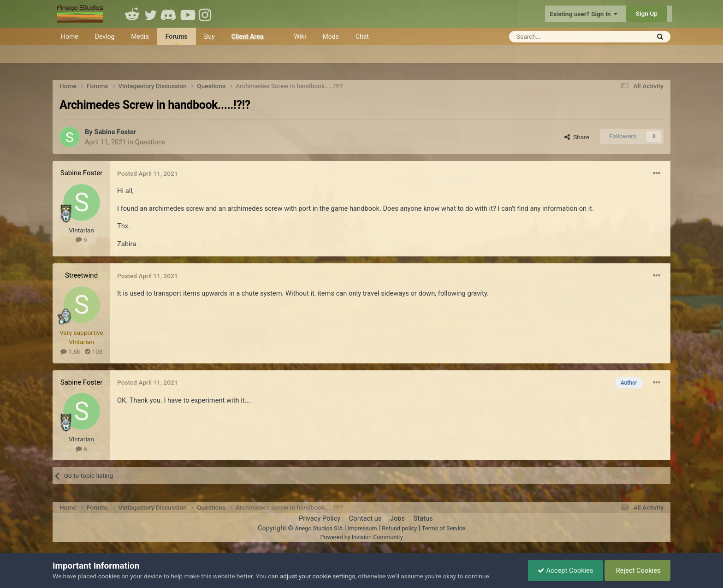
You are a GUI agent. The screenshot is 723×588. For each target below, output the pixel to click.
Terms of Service (444, 528)
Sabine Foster (115, 132)
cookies (109, 576)
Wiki (300, 36)
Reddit (132, 14)
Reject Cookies (637, 570)
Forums (177, 39)
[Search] (557, 37)
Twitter (151, 14)
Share (577, 137)
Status (423, 518)
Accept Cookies (566, 570)
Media (140, 36)
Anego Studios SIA (319, 528)
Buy (210, 36)
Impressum (362, 528)
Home (70, 36)
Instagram (206, 14)
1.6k (70, 351)
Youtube (188, 14)
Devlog (105, 36)
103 (94, 351)
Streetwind (81, 275)
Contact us (365, 518)
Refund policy (399, 528)
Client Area (248, 36)
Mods (331, 36)
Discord (169, 14)
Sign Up (647, 13)
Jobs (397, 518)
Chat (362, 36)
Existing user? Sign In (584, 14)
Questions (150, 142)
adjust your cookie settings (317, 576)
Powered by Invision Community (361, 537)
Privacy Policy (320, 518)
